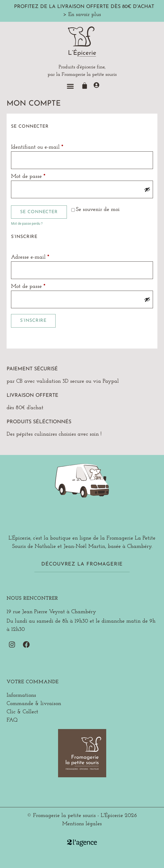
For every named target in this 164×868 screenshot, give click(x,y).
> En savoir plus (82, 15)
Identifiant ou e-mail (51, 147)
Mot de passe (42, 176)
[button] (70, 86)
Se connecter (39, 212)
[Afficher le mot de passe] (147, 189)
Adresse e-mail (44, 257)
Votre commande (33, 682)
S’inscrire (33, 321)
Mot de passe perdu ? (27, 224)
